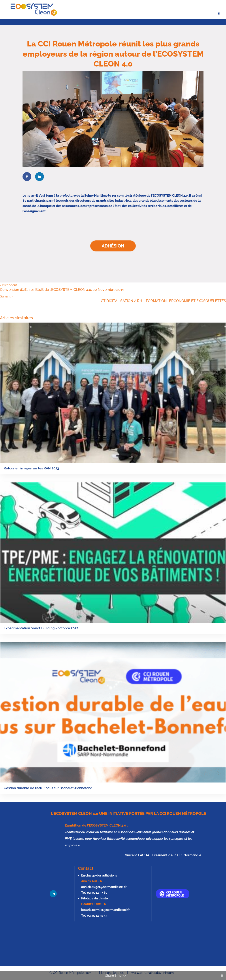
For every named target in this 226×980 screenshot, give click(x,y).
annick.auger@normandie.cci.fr (104, 887)
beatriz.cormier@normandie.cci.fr (105, 910)
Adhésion (113, 246)
